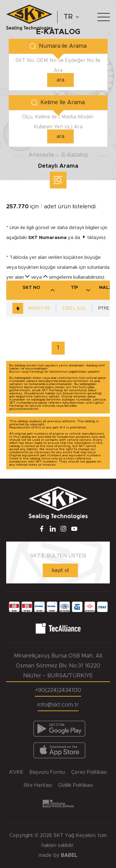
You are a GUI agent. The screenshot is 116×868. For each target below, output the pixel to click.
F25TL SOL (74, 308)
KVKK (16, 772)
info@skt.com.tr (58, 705)
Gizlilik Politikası (75, 785)
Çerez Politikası (89, 772)
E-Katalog (75, 155)
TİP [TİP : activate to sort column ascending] (81, 289)
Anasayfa (41, 155)
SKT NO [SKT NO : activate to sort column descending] (39, 289)
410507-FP (31, 308)
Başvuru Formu (47, 772)
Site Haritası (38, 785)
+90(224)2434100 (58, 690)
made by (58, 855)
